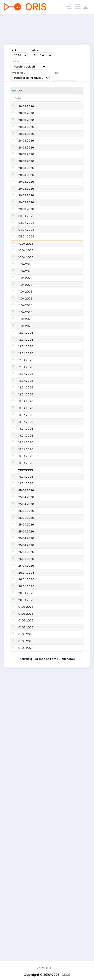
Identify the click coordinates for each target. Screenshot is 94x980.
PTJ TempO (46, 478)
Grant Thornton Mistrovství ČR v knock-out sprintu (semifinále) (51, 384)
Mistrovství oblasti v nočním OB (51, 178)
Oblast (16, 61)
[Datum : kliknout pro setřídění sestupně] (24, 91)
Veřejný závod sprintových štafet (51, 784)
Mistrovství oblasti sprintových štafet (51, 540)
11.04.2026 (25, 328)
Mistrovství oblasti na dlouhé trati (51, 115)
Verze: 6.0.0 (45, 968)
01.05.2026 (26, 858)
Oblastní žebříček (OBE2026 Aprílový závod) (51, 760)
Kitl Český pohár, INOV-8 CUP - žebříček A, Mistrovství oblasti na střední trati (51, 673)
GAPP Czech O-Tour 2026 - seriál (51, 369)
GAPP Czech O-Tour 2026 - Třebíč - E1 (51, 341)
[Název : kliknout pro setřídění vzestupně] (51, 91)
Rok (14, 50)
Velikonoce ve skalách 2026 (48, 243)
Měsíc (35, 50)
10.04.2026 (26, 289)
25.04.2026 (26, 688)
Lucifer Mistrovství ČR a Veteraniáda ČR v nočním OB (51, 632)
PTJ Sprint (45, 531)
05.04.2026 (26, 276)
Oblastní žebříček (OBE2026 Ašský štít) (51, 815)
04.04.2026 (26, 265)
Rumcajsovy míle (50, 858)
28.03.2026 (26, 106)
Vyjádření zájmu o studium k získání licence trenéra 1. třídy (51, 193)
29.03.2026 (26, 193)
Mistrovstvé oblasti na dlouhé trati (51, 453)
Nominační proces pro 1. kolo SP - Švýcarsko (51, 289)
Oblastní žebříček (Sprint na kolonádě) (51, 928)
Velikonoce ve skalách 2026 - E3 (51, 276)
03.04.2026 (26, 243)
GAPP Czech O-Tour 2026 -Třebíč (51, 328)
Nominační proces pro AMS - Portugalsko (51, 304)
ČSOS (66, 975)
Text (56, 73)
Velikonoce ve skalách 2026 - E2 (51, 265)
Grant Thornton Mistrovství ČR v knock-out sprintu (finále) (51, 403)
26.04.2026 (26, 815)
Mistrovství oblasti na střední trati (51, 551)
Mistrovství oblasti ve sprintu (51, 167)
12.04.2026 (26, 464)
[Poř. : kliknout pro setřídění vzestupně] (75, 91)
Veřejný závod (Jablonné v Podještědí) (48, 912)
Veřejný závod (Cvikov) (48, 888)
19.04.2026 (26, 644)
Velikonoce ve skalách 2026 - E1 (51, 254)
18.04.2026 (26, 551)
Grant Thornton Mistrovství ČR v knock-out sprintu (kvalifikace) (51, 429)
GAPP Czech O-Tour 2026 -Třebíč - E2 (51, 356)
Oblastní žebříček (51, 106)
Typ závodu (19, 73)
